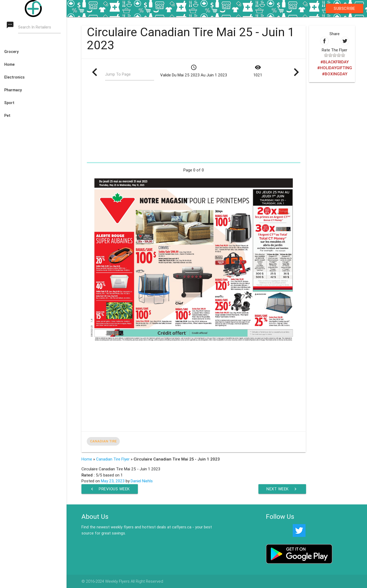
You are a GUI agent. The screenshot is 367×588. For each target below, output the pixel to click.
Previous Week (110, 489)
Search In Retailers (35, 27)
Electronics (14, 77)
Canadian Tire (103, 441)
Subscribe (345, 8)
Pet (7, 116)
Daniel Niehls (142, 481)
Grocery (11, 52)
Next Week (282, 489)
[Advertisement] (194, 123)
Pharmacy (13, 90)
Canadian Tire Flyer (113, 459)
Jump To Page (118, 74)
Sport (9, 103)
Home (9, 64)
